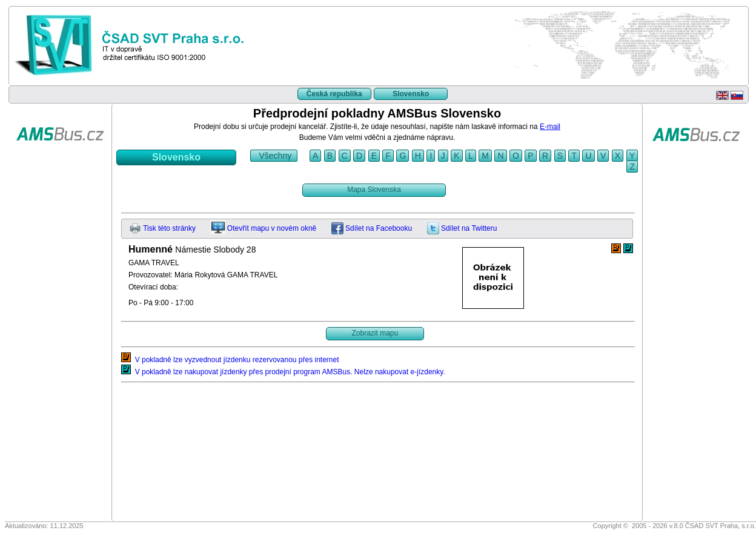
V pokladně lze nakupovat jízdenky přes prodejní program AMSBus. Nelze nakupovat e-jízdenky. (283, 372)
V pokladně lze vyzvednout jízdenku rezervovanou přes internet (230, 360)
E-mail (550, 127)
